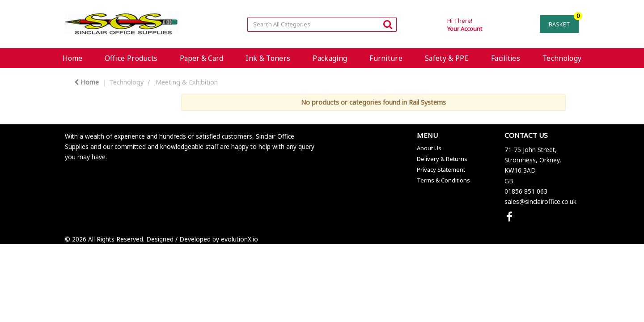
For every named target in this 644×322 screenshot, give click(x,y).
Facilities (506, 58)
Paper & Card (201, 58)
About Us (429, 148)
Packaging (330, 58)
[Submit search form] (388, 24)
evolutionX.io (239, 239)
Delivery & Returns (442, 159)
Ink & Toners (268, 58)
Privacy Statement (441, 169)
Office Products (131, 58)
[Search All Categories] (322, 24)
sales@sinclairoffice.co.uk (540, 201)
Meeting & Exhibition (187, 82)
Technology (562, 58)
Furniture (386, 58)
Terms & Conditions (443, 180)
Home (72, 58)
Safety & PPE (447, 58)
